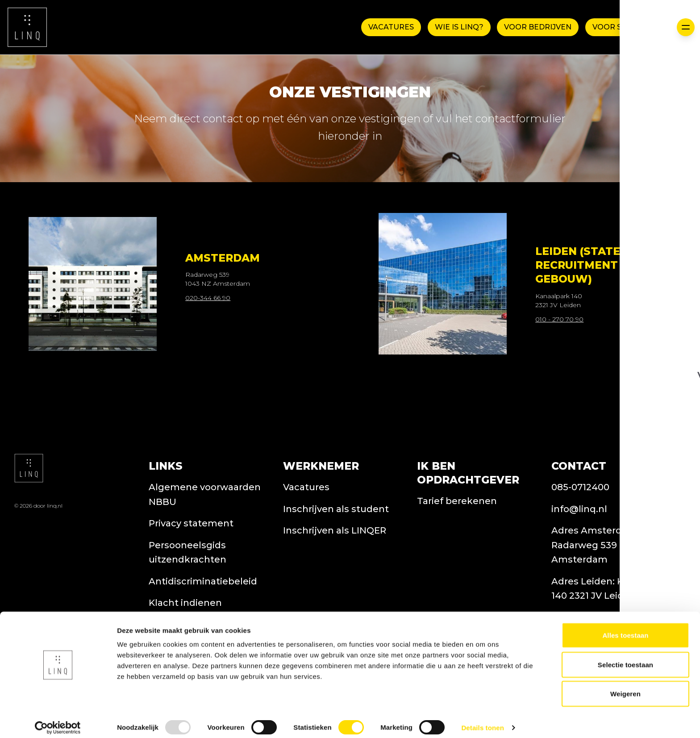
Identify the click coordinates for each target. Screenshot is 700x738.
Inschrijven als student (336, 544)
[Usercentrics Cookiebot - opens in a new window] (58, 721)
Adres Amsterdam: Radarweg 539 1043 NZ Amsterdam (604, 580)
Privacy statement (191, 558)
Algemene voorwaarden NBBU (205, 529)
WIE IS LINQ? (458, 27)
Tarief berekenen (457, 536)
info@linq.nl (579, 544)
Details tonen (482, 720)
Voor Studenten (628, 27)
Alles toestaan (625, 628)
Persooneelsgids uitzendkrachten (187, 587)
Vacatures (389, 27)
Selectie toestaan (625, 657)
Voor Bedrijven (537, 27)
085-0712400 (580, 522)
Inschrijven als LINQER (335, 565)
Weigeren (625, 686)
